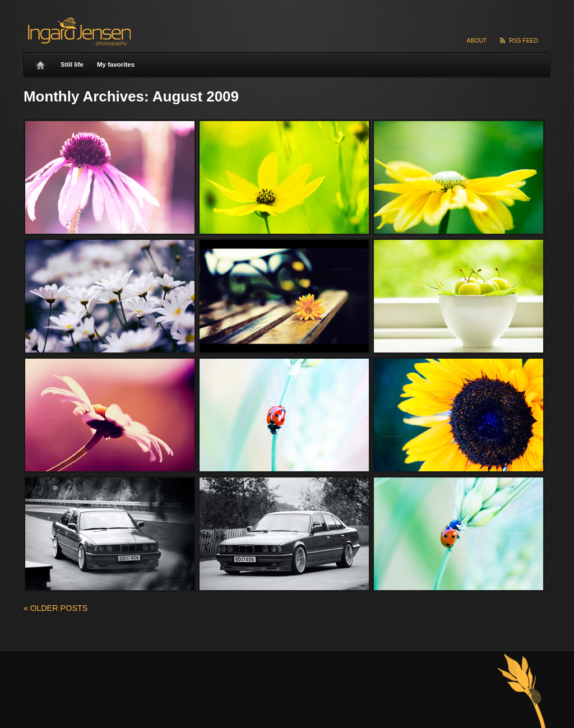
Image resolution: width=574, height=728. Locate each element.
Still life (72, 64)
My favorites (116, 64)
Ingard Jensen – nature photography (78, 32)
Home (40, 62)
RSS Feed (524, 41)
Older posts (55, 608)
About (477, 41)
